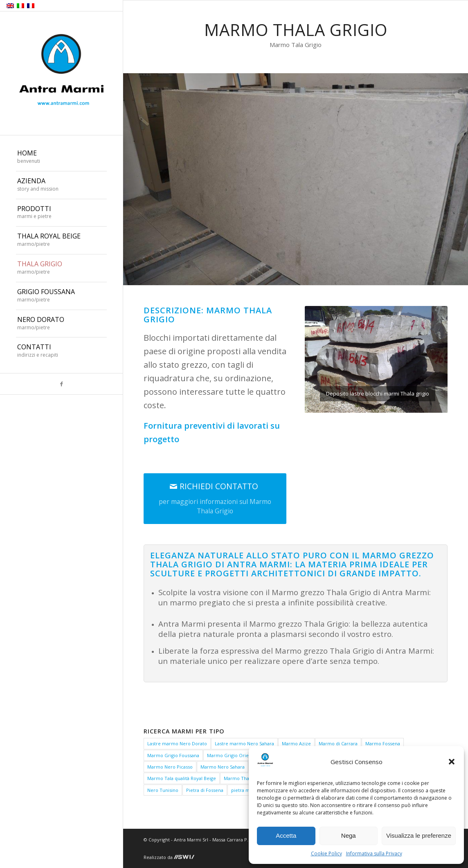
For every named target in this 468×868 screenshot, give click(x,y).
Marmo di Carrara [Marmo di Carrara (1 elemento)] (338, 743)
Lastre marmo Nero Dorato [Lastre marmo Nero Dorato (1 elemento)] (177, 743)
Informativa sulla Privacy (374, 853)
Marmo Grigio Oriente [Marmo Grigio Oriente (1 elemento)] (232, 755)
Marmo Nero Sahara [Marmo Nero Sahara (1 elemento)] (223, 767)
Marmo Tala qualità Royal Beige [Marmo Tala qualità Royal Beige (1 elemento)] (182, 778)
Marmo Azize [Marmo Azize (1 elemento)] (296, 743)
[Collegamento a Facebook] (61, 384)
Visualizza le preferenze (419, 835)
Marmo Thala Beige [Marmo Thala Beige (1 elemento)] (245, 778)
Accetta (286, 835)
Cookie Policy (326, 853)
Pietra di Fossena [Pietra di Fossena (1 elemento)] (205, 790)
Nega (349, 835)
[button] (452, 762)
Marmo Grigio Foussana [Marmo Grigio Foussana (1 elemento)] (173, 755)
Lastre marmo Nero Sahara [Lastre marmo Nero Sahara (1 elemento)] (244, 743)
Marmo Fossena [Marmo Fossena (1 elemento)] (383, 743)
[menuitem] (61, 157)
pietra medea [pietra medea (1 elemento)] (246, 790)
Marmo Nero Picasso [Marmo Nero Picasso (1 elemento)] (170, 767)
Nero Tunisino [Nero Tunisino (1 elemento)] (163, 790)
